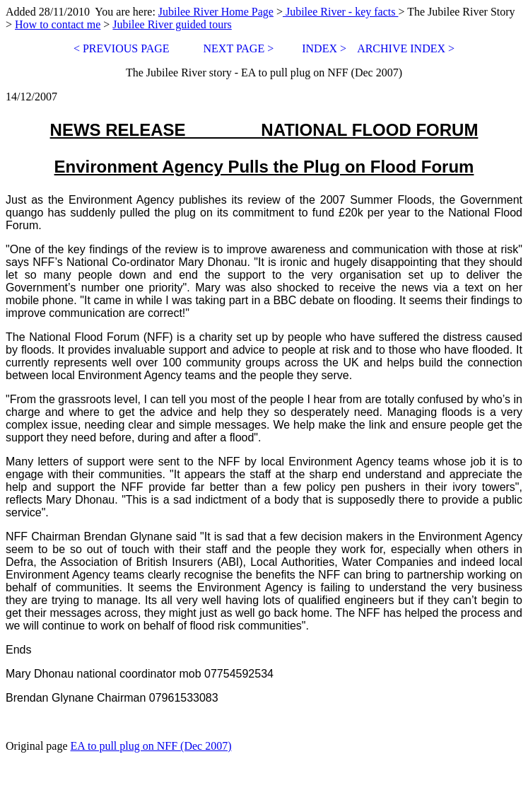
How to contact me (58, 24)
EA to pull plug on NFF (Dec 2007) (151, 746)
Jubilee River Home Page (216, 12)
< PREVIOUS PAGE (122, 48)
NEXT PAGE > (237, 48)
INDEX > (324, 48)
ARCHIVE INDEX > (406, 48)
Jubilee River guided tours (172, 24)
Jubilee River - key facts (341, 12)
